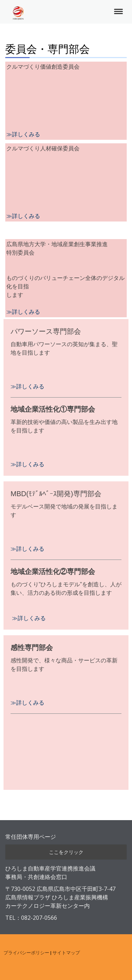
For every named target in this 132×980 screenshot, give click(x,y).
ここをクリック (66, 852)
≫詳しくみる (23, 216)
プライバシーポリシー (26, 953)
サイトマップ (66, 953)
